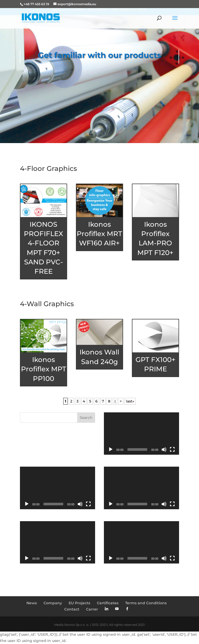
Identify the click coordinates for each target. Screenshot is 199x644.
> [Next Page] (121, 401)
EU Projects (79, 603)
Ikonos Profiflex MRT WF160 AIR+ (99, 234)
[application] (141, 434)
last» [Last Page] (130, 401)
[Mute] (164, 450)
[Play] (111, 450)
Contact (72, 609)
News (32, 603)
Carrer (92, 609)
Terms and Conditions (146, 603)
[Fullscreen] (172, 450)
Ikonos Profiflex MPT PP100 (44, 369)
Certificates (108, 603)
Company (53, 603)
